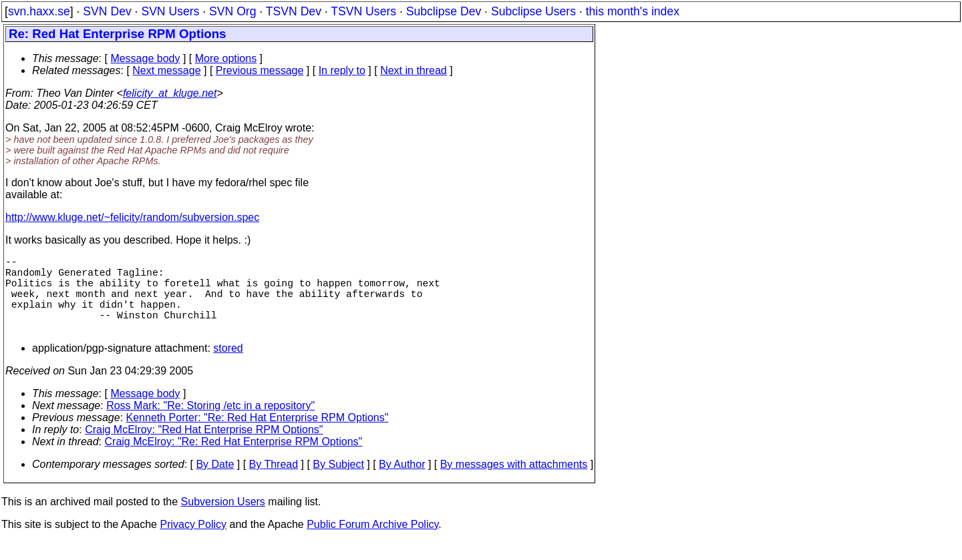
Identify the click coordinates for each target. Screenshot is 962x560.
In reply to (342, 70)
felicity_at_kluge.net (170, 93)
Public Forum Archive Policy (372, 543)
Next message (166, 70)
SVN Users (170, 11)
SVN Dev (107, 11)
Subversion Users (223, 520)
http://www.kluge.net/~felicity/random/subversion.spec (132, 217)
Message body (145, 58)
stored (228, 367)
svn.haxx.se (39, 11)
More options (226, 58)
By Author (402, 483)
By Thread (274, 483)
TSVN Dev (294, 11)
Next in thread (414, 70)
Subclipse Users (533, 11)
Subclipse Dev (444, 11)
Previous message (260, 70)
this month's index (633, 11)
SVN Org (232, 11)
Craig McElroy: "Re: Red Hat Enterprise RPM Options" (234, 460)
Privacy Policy (193, 543)
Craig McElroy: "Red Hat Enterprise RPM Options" (204, 448)
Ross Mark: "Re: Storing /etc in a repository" (210, 424)
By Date (215, 483)
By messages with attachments (514, 483)
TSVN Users (363, 11)
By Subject (338, 483)
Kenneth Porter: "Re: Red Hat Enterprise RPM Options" (258, 436)
